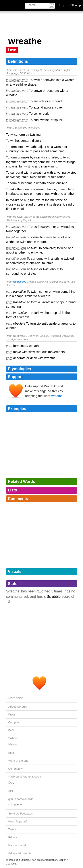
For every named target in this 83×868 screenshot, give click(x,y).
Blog (11, 753)
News (13, 744)
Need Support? (18, 821)
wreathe (57, 396)
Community (16, 769)
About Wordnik (18, 707)
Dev (11, 782)
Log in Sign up (70, 5)
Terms (12, 829)
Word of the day (18, 761)
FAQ (11, 730)
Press (12, 714)
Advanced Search (20, 853)
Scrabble (54, 597)
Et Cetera (16, 805)
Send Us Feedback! (21, 814)
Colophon (14, 722)
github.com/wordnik (21, 799)
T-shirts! (14, 738)
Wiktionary (19, 282)
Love (12, 50)
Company (16, 698)
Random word (17, 845)
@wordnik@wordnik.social (25, 777)
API (11, 791)
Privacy (13, 837)
